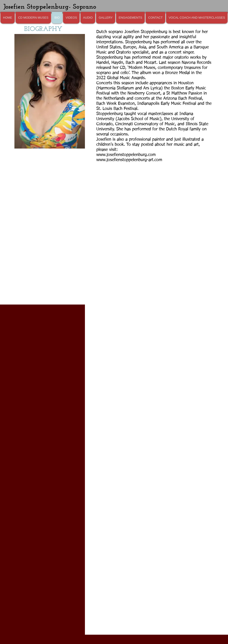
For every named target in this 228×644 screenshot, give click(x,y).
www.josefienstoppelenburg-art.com (129, 160)
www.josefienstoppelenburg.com (126, 155)
